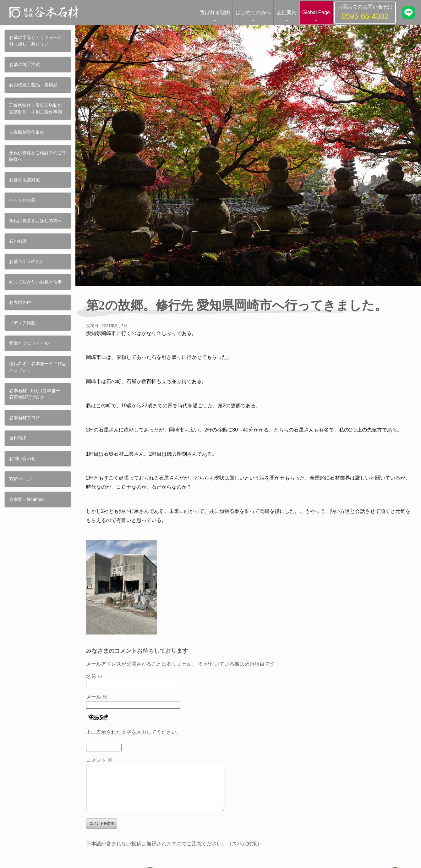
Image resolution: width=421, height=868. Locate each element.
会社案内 (287, 12)
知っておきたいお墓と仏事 (36, 282)
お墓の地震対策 (25, 180)
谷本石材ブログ (25, 418)
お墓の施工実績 (25, 64)
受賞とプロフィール (29, 343)
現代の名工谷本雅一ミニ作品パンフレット (38, 367)
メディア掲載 (22, 323)
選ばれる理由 (215, 12)
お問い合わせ (22, 459)
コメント (99, 760)
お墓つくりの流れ (27, 261)
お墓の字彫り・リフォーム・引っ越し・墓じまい (38, 41)
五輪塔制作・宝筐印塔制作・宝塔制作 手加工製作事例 (38, 109)
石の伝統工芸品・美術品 (33, 85)
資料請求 (18, 438)
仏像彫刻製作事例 (27, 132)
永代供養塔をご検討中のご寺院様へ (38, 156)
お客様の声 (20, 302)
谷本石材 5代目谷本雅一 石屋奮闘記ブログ (37, 394)
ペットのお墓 (22, 200)
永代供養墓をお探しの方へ (36, 221)
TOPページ (20, 479)
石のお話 (18, 241)
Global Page (316, 12)
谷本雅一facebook (27, 499)
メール (97, 697)
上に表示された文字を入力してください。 (134, 732)
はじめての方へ (253, 12)
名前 (94, 676)
